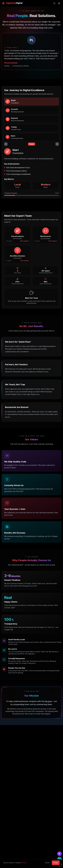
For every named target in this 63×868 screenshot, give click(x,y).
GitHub (7, 66)
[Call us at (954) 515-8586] (59, 859)
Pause (32, 144)
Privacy (24, 866)
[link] (12, 3)
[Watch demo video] (59, 854)
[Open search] (54, 3)
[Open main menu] (59, 3)
